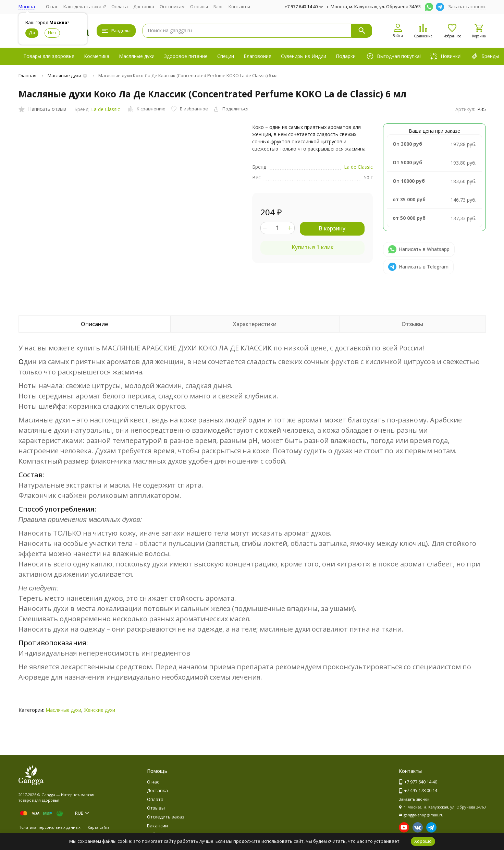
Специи (226, 56)
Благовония (257, 56)
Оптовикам (172, 7)
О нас (52, 7)
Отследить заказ (166, 817)
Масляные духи (137, 56)
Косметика (97, 56)
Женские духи (100, 710)
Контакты (239, 7)
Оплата (120, 7)
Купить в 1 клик (312, 247)
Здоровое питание (186, 56)
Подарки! (346, 56)
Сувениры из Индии (304, 56)
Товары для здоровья (49, 56)
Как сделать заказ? (85, 7)
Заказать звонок (467, 7)
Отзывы (199, 7)
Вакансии (157, 826)
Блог (218, 7)
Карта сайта (99, 827)
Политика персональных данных (50, 827)
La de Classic (106, 109)
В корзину (332, 228)
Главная (27, 75)
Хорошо (423, 841)
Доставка (144, 7)
